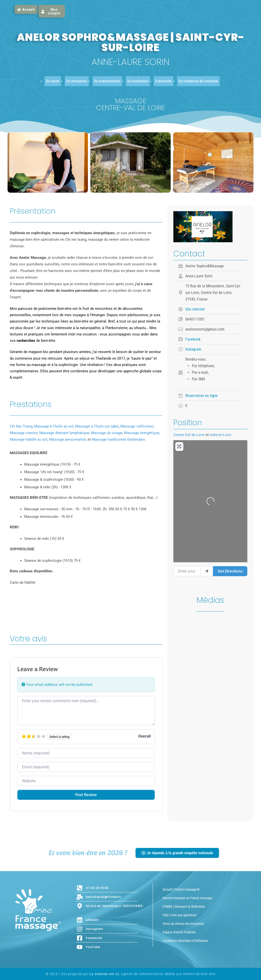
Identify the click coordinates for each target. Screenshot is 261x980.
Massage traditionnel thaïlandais (118, 439)
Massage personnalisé (68, 439)
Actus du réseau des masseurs (183, 924)
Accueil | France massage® (181, 889)
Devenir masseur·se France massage (188, 898)
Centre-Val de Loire (189, 435)
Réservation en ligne (202, 396)
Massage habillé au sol (29, 439)
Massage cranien (24, 433)
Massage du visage (107, 433)
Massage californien (137, 426)
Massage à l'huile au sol (54, 426)
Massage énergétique (142, 433)
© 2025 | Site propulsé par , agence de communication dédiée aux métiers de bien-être (130, 974)
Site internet (195, 309)
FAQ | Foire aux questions (180, 915)
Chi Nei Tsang (21, 426)
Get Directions (230, 571)
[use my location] (207, 571)
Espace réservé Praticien (179, 932)
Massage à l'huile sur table (97, 426)
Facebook (193, 339)
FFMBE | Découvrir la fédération (184, 907)
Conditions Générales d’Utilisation (185, 941)
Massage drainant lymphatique (64, 433)
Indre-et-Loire (220, 435)
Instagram (193, 349)
